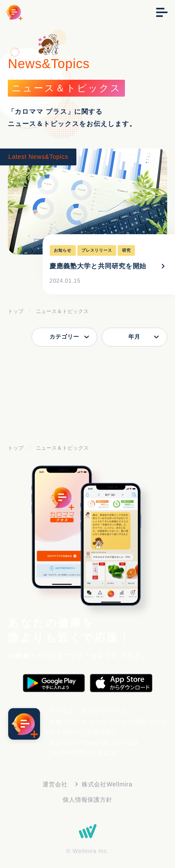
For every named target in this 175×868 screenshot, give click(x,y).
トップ (16, 311)
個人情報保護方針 (88, 800)
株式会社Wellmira (107, 784)
